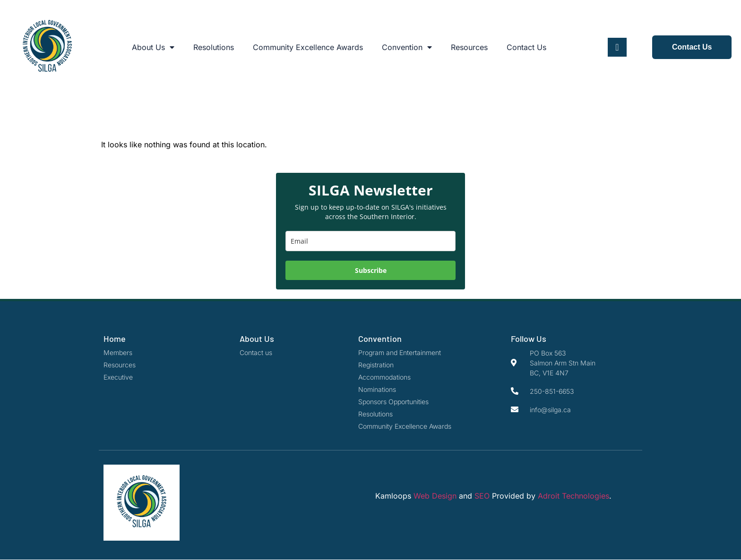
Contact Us (526, 47)
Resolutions (214, 47)
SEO (482, 496)
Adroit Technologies (573, 496)
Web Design (435, 496)
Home (115, 339)
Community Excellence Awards (308, 47)
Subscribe (371, 270)
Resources (469, 47)
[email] (370, 241)
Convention (407, 47)
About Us (153, 47)
